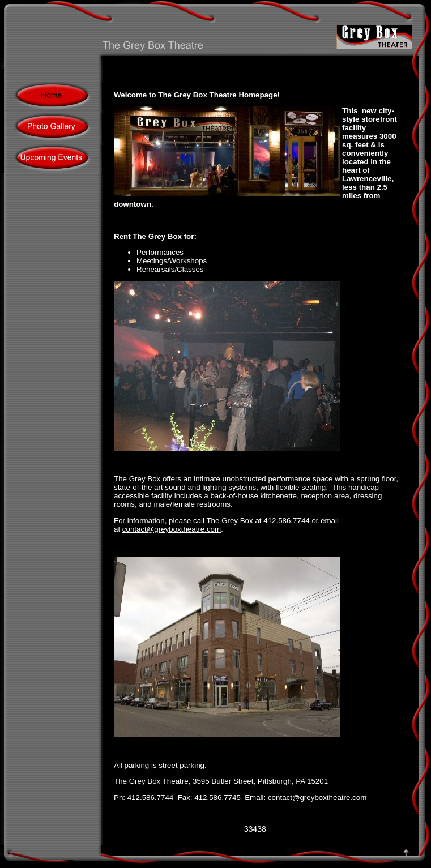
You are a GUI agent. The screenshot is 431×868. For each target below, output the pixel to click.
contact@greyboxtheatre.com (172, 529)
